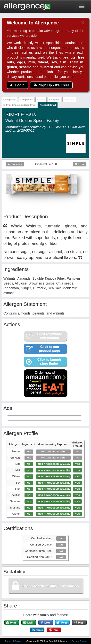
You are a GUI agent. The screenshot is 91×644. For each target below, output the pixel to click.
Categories (10, 100)
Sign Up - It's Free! (51, 85)
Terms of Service (14, 641)
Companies (26, 100)
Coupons (54, 100)
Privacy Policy (79, 641)
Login (17, 85)
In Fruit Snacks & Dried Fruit (19, 105)
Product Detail (48, 105)
